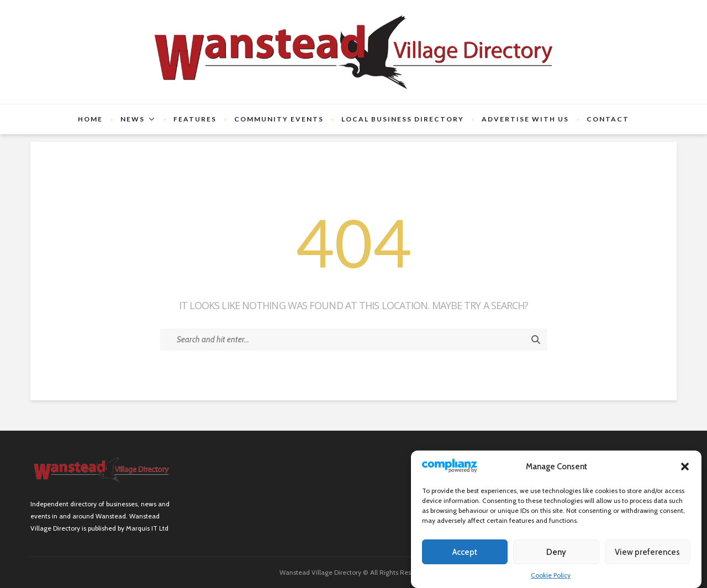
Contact (608, 119)
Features (195, 119)
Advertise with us (525, 119)
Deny (556, 552)
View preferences (647, 552)
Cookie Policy (551, 575)
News (133, 119)
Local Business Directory (403, 119)
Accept (465, 552)
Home (90, 119)
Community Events (279, 119)
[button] (685, 467)
